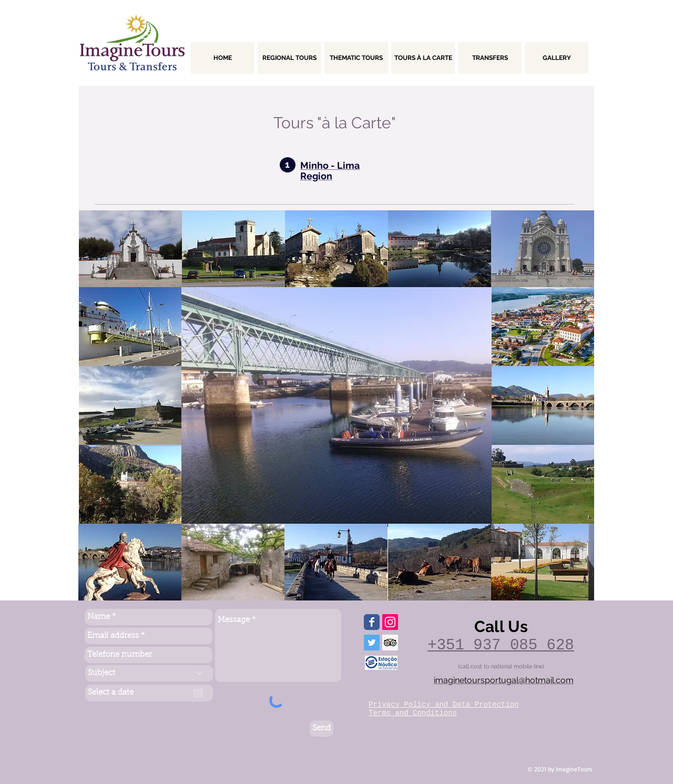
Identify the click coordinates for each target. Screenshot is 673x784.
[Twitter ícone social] (372, 643)
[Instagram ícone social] (390, 622)
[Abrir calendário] (198, 693)
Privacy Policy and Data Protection (444, 705)
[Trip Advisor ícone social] (390, 643)
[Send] (322, 729)
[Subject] (149, 673)
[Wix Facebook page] (372, 622)
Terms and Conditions (413, 713)
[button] (130, 249)
